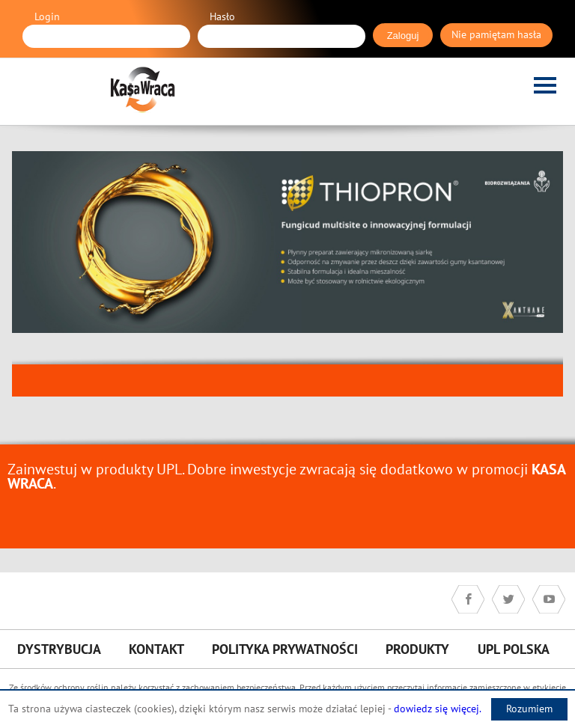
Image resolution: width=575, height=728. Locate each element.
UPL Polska (514, 649)
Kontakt (156, 649)
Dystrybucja (59, 649)
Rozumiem (529, 709)
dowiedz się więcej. (437, 709)
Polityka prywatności (285, 649)
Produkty (417, 649)
